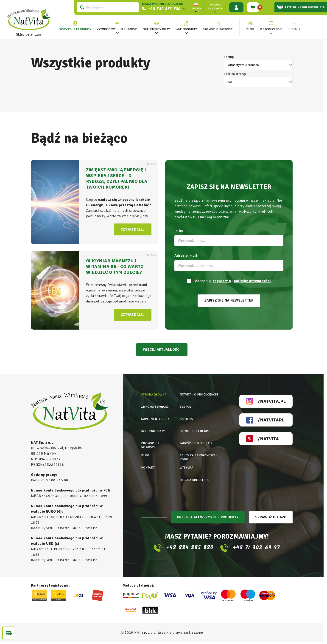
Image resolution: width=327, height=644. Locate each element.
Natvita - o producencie (200, 396)
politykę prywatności (252, 281)
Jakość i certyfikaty (197, 441)
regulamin (222, 281)
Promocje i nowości (150, 443)
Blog (145, 452)
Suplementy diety (156, 419)
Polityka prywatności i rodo (199, 454)
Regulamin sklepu (195, 475)
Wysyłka (187, 464)
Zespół (186, 407)
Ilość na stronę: (258, 80)
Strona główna (154, 396)
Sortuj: (258, 63)
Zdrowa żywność (156, 407)
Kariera (186, 419)
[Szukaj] (106, 7)
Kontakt (148, 464)
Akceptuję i (232, 281)
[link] (116, 26)
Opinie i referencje (196, 430)
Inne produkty (154, 430)
